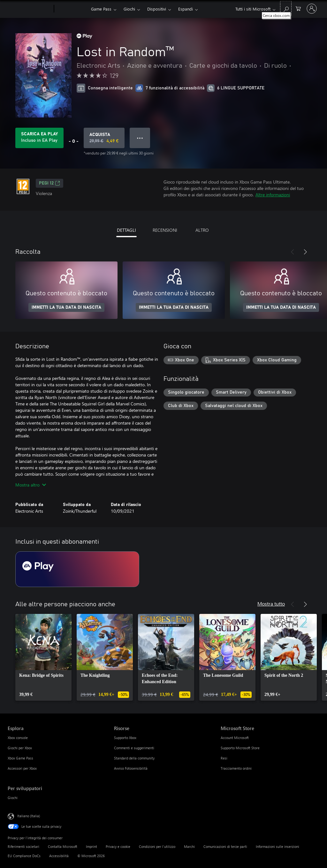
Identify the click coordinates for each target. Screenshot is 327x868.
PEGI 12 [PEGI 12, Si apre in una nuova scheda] (49, 183)
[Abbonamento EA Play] (77, 569)
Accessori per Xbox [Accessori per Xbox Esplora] (22, 768)
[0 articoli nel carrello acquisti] (298, 8)
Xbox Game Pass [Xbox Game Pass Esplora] (20, 758)
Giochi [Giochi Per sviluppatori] (13, 798)
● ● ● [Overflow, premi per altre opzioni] (140, 138)
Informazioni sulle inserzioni (278, 846)
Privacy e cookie (118, 846)
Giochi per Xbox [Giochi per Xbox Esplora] (20, 748)
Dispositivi (157, 9)
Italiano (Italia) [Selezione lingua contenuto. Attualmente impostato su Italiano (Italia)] (29, 816)
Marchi (189, 846)
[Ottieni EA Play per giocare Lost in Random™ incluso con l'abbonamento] (39, 138)
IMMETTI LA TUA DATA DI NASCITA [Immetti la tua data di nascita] (66, 307)
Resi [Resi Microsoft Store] (224, 758)
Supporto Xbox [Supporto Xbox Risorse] (125, 738)
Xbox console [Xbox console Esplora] (18, 738)
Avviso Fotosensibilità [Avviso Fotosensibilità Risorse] (131, 768)
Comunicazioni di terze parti (225, 846)
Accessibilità (59, 856)
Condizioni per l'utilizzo (157, 846)
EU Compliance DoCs (24, 856)
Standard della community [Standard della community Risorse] (134, 758)
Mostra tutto (271, 604)
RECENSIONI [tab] (165, 230)
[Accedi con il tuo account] (312, 9)
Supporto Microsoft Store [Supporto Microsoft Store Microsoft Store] (240, 748)
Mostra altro (31, 485)
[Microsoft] (30, 9)
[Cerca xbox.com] (286, 8)
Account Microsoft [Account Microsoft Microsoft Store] (235, 738)
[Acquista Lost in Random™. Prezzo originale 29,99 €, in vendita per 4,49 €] (104, 138)
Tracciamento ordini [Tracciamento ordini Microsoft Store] (236, 768)
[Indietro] (293, 252)
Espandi (186, 9)
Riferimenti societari (23, 846)
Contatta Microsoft (63, 846)
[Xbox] (72, 9)
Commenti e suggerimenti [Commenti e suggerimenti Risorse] (134, 748)
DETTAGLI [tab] (126, 230)
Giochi (129, 9)
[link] (43, 657)
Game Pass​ (101, 9)
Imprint (91, 846)
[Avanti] (305, 252)
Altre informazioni (273, 195)
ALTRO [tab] (202, 230)
